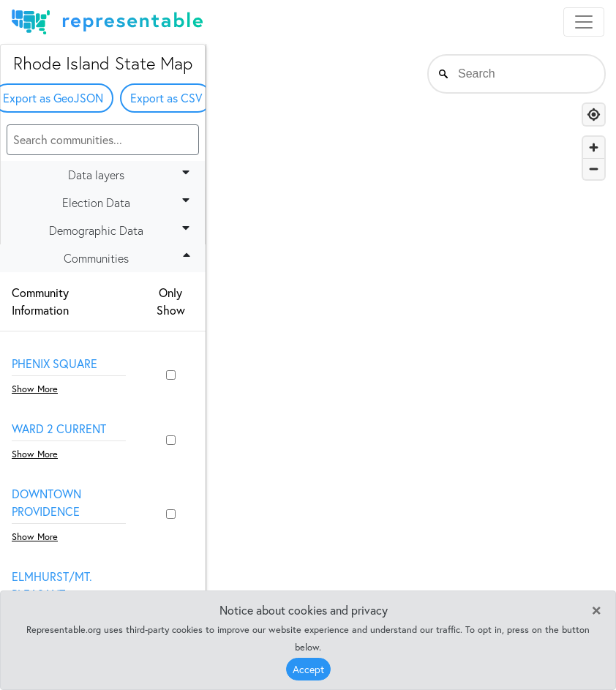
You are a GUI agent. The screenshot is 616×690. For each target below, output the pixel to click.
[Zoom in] (594, 147)
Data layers (132, 174)
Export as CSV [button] (166, 98)
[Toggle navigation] (584, 22)
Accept (308, 669)
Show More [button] (35, 389)
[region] (411, 348)
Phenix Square (55, 363)
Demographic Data (122, 230)
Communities (130, 258)
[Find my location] (594, 115)
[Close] (596, 609)
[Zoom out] (594, 169)
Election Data (129, 202)
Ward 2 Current (59, 428)
